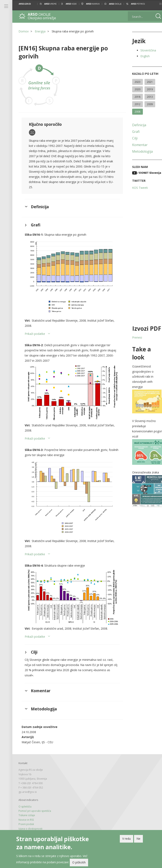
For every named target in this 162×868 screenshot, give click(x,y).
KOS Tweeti (136, 188)
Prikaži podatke (35, 331)
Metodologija (139, 151)
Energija (40, 31)
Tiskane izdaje (27, 804)
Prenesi (133, 337)
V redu (126, 839)
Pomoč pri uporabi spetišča (35, 800)
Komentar (136, 145)
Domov (24, 31)
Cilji (131, 138)
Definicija (135, 125)
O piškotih (79, 863)
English (141, 56)
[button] (155, 4)
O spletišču (25, 795)
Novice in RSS (26, 809)
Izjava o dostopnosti (30, 817)
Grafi (132, 132)
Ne (138, 839)
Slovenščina (145, 50)
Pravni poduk (26, 813)
